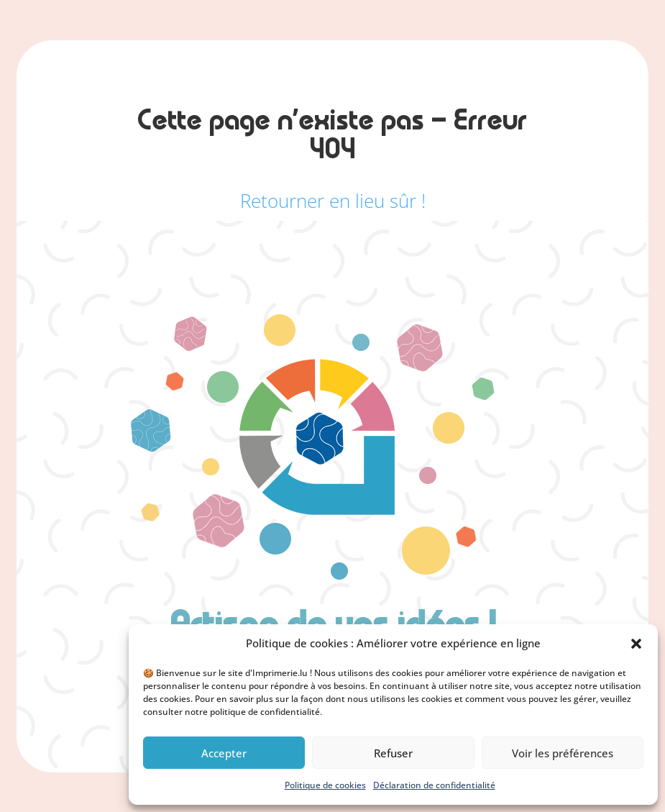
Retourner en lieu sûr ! (333, 201)
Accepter (224, 753)
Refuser (393, 753)
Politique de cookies (325, 785)
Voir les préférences (563, 753)
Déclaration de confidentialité (434, 785)
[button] (636, 644)
